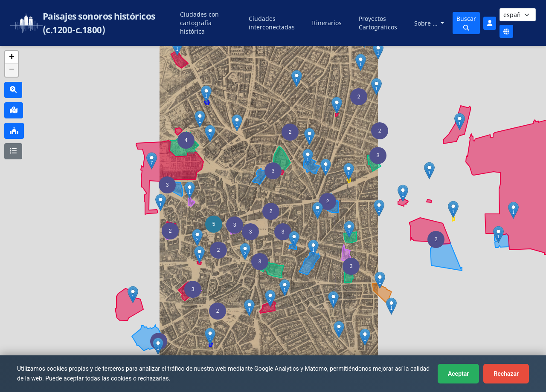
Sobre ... (427, 23)
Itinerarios (327, 23)
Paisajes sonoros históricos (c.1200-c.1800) (99, 23)
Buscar (466, 23)
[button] (271, 211)
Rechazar (506, 374)
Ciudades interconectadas (272, 23)
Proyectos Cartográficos (378, 23)
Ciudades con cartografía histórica (199, 23)
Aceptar (458, 374)
